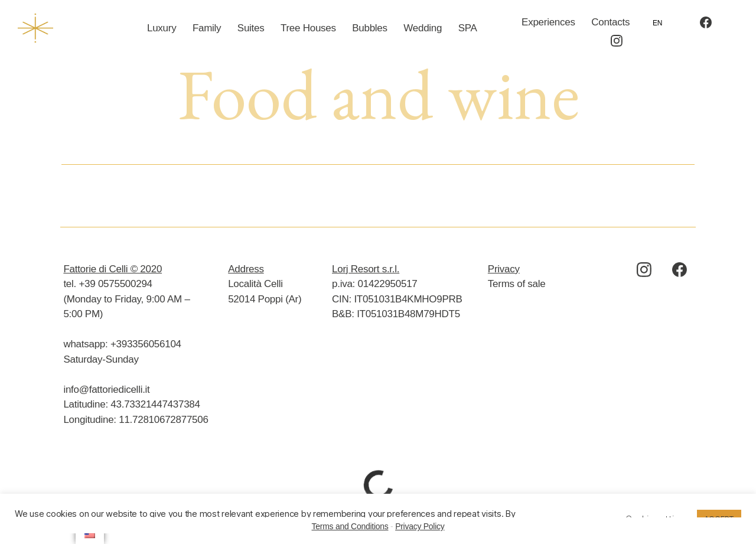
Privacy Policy (420, 526)
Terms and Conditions (350, 526)
